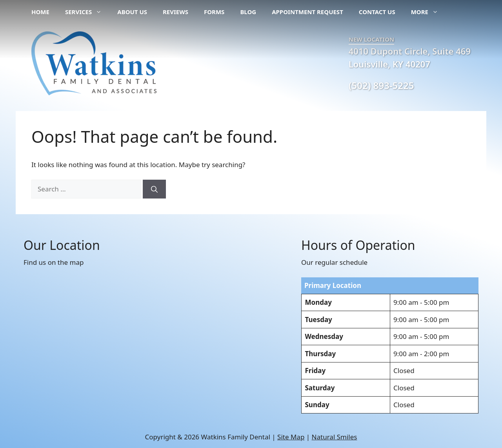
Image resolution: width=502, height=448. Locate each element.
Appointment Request (307, 12)
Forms (214, 12)
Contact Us (377, 12)
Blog (248, 12)
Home (40, 12)
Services (87, 12)
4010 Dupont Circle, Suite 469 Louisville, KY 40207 (410, 57)
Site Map (291, 437)
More (428, 12)
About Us (132, 12)
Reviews (176, 12)
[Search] (154, 189)
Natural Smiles (335, 437)
